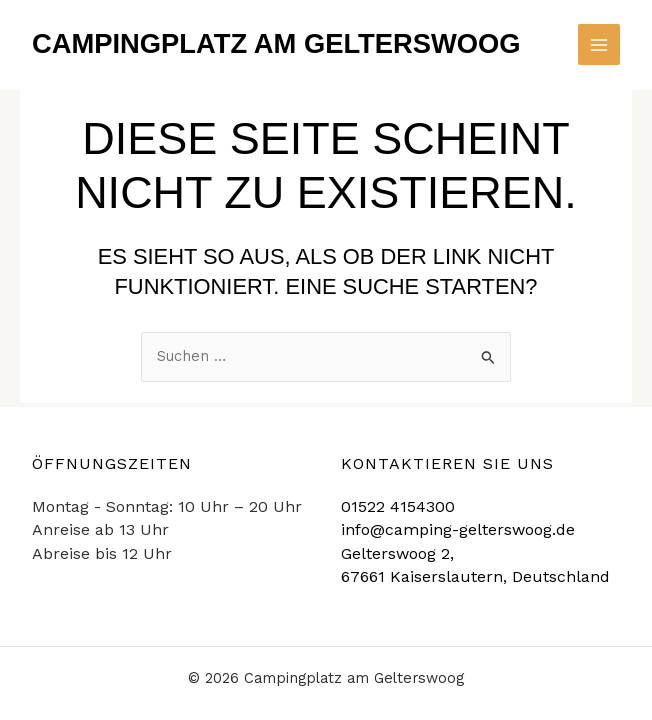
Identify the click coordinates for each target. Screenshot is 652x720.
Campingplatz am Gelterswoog (276, 43)
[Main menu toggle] (599, 45)
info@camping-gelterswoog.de (458, 529)
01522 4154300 (398, 506)
